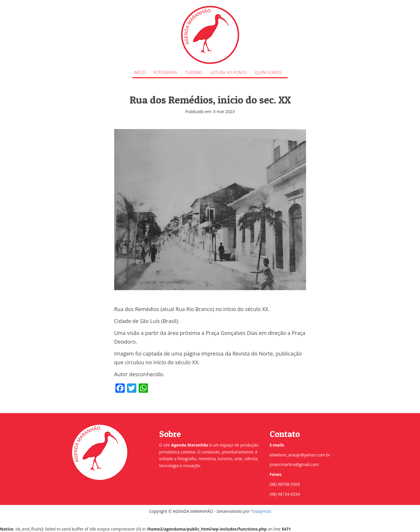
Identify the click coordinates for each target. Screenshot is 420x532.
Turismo (194, 73)
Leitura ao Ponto (228, 73)
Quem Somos (268, 73)
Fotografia (165, 73)
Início (140, 73)
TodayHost (261, 511)
